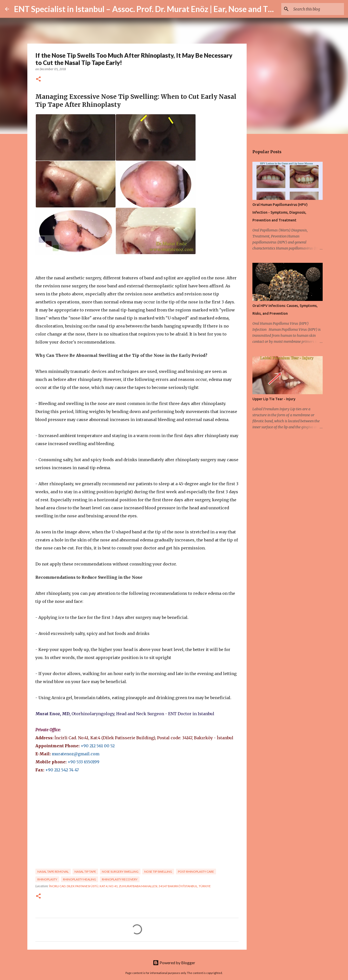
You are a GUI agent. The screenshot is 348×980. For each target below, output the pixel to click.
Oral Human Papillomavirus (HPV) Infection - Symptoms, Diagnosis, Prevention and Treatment (280, 212)
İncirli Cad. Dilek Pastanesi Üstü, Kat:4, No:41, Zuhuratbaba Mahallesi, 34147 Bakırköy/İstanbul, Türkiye (130, 886)
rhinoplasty (47, 879)
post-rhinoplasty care (196, 872)
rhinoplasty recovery (120, 879)
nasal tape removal (53, 872)
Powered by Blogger (174, 963)
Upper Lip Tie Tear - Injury (274, 399)
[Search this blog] (318, 9)
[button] (38, 79)
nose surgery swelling (120, 872)
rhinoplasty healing (80, 879)
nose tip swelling (158, 872)
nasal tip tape (85, 872)
